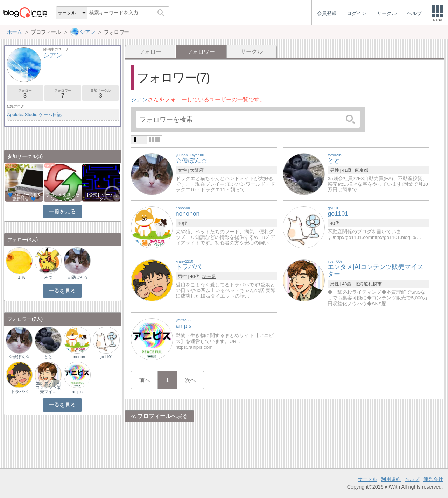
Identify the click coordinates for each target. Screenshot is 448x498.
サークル (252, 52)
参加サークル (101, 94)
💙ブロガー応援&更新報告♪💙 (24, 197)
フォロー (150, 52)
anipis (77, 392)
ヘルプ (412, 479)
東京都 (361, 170)
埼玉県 (209, 276)
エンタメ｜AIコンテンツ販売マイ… (48, 387)
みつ (48, 277)
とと (48, 357)
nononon (77, 357)
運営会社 (433, 479)
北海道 (361, 284)
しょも (19, 277)
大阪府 (197, 170)
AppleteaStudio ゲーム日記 (34, 115)
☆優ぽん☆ (77, 277)
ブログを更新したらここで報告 (63, 197)
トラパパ (19, 392)
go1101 (106, 357)
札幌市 (375, 284)
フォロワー (63, 94)
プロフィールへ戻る (163, 416)
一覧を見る (62, 211)
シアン (139, 99)
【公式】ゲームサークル (101, 197)
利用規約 (391, 479)
